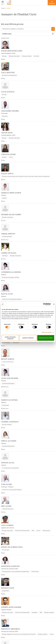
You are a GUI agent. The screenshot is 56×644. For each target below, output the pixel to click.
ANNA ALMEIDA (7, 525)
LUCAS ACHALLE (8, 92)
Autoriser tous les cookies (46, 338)
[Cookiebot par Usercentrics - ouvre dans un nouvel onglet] (44, 304)
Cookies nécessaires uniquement (10, 338)
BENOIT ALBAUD (8, 359)
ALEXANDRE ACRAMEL (10, 111)
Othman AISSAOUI (8, 234)
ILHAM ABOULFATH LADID (12, 51)
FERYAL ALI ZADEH (9, 441)
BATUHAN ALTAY (8, 588)
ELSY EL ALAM (7, 294)
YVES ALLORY (7, 484)
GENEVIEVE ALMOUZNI (10, 566)
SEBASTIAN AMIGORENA (11, 629)
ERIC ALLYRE (6, 506)
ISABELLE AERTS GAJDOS (11, 193)
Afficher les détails (47, 332)
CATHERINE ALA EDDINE (11, 272)
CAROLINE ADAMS (8, 154)
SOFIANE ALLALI (8, 463)
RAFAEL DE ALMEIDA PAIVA (12, 547)
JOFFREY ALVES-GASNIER (11, 607)
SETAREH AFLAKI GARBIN (11, 214)
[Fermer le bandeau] (54, 304)
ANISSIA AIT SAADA (9, 253)
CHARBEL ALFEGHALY (10, 422)
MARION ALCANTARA (9, 400)
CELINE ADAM (7, 133)
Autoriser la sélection (28, 338)
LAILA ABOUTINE (8, 72)
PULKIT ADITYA (7, 174)
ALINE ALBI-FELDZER (10, 378)
